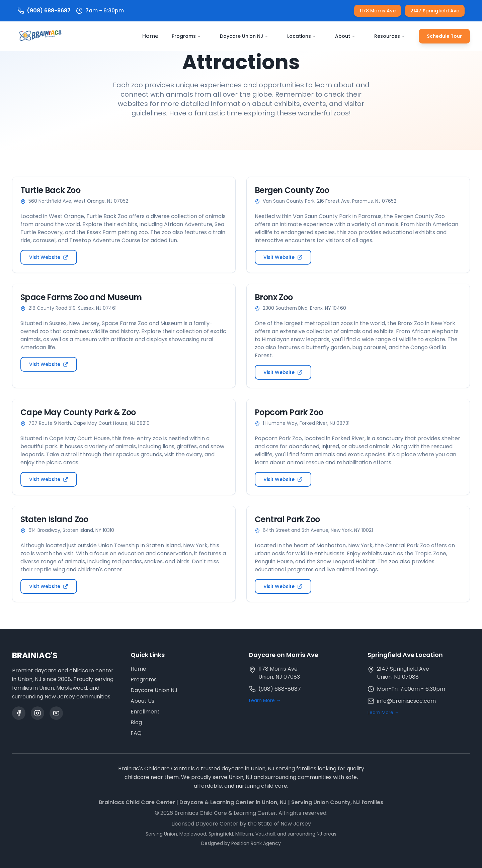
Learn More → (265, 700)
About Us (142, 701)
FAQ (136, 733)
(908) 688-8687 (280, 689)
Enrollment (145, 712)
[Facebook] (19, 713)
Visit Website (49, 257)
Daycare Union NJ (244, 36)
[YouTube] (56, 713)
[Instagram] (37, 713)
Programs (186, 36)
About (345, 36)
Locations (302, 36)
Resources (390, 36)
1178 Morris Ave (378, 11)
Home (150, 36)
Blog (136, 722)
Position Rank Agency (256, 843)
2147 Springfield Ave (435, 11)
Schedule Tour (444, 36)
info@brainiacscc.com (406, 701)
